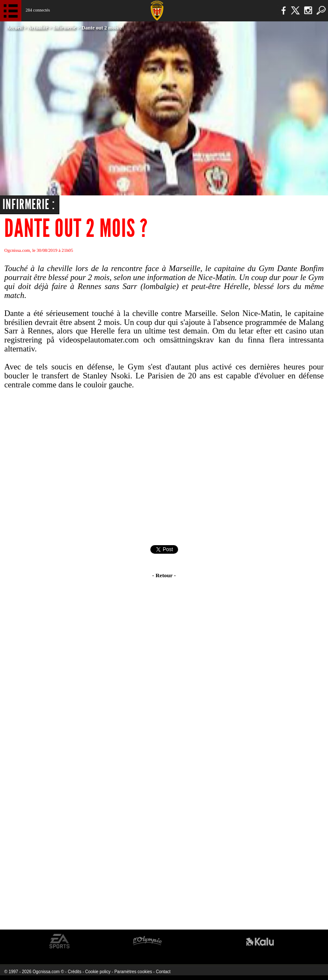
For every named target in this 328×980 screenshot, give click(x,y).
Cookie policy (98, 972)
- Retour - (164, 575)
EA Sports (60, 941)
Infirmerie (65, 28)
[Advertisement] (164, 467)
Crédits (75, 972)
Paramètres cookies (133, 972)
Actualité (38, 28)
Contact (163, 972)
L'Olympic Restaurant (147, 941)
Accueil (15, 28)
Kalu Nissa (260, 941)
